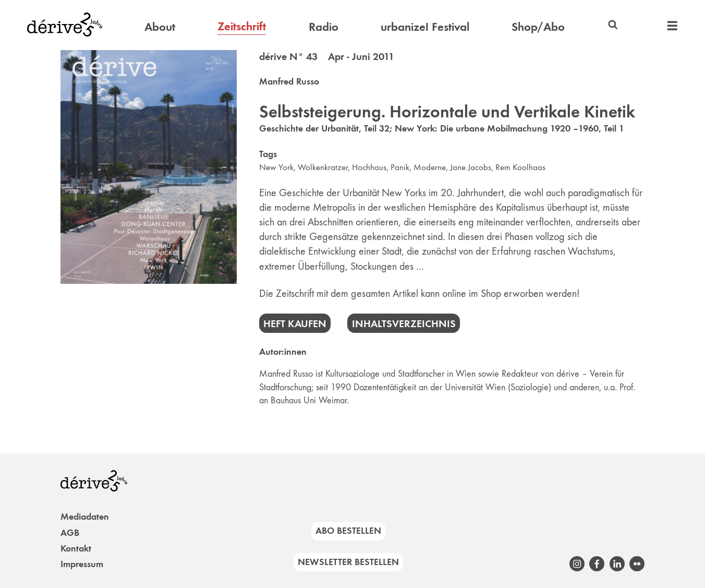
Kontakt (76, 548)
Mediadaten (85, 517)
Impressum (82, 564)
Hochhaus (369, 167)
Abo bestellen (348, 531)
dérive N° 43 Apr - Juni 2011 (327, 56)
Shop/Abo (538, 27)
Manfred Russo (289, 81)
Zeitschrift (242, 26)
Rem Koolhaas (520, 167)
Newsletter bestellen (348, 562)
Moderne (430, 167)
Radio (324, 27)
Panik (400, 167)
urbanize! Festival (425, 27)
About (160, 27)
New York (276, 167)
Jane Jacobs (471, 167)
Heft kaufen (295, 323)
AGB (70, 533)
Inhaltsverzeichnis (404, 323)
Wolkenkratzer (323, 167)
